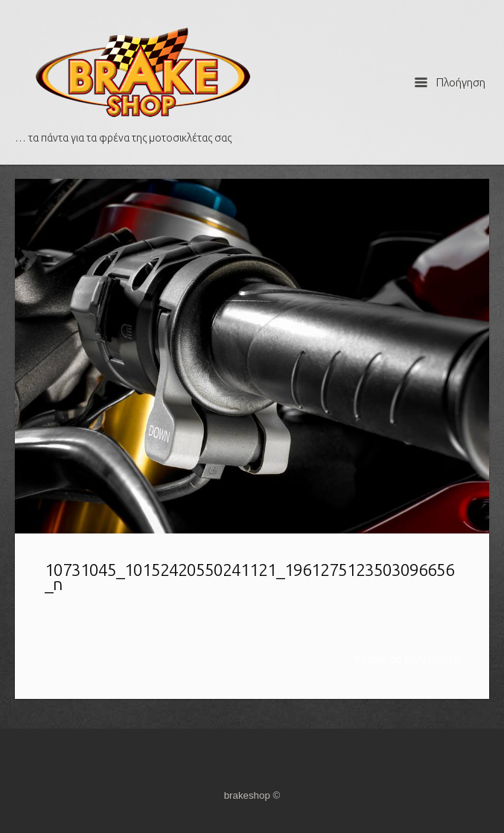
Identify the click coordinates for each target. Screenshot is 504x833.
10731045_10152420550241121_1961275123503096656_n (249, 576)
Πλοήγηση (450, 82)
